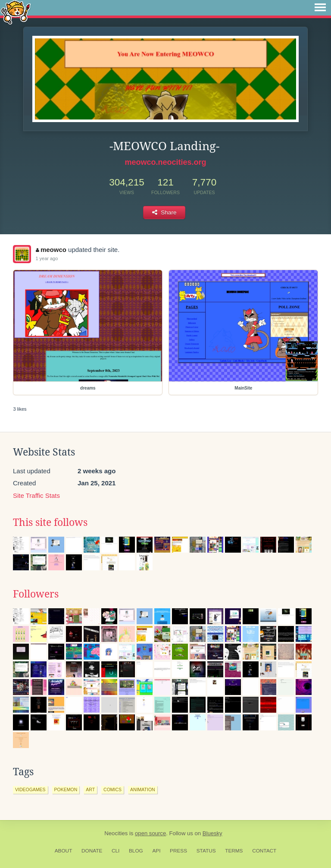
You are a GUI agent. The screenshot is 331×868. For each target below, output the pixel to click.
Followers (36, 594)
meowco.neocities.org (165, 162)
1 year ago (47, 258)
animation (143, 789)
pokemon (66, 789)
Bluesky (212, 833)
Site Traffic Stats (36, 495)
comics (112, 789)
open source (150, 833)
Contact (264, 851)
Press (178, 851)
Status (206, 851)
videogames (30, 789)
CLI (116, 851)
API (156, 851)
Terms (234, 851)
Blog (136, 851)
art (90, 789)
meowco (51, 250)
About (64, 851)
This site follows (50, 522)
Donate (92, 851)
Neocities (116, 833)
